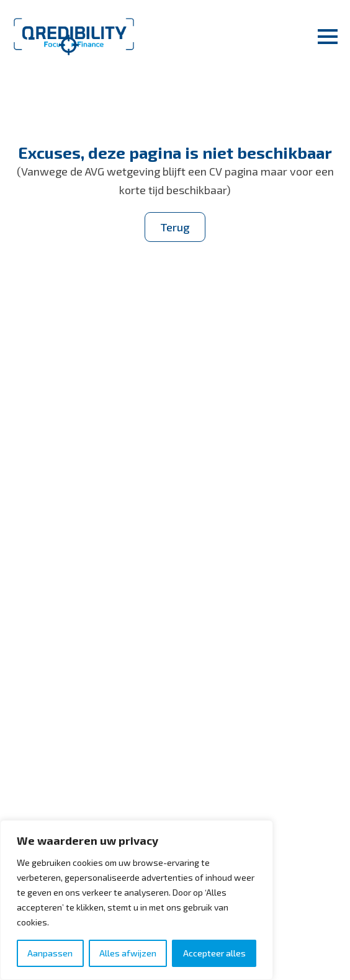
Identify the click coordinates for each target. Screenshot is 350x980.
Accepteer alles (214, 953)
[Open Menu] (328, 37)
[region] (137, 900)
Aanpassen (50, 953)
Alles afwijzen (128, 953)
